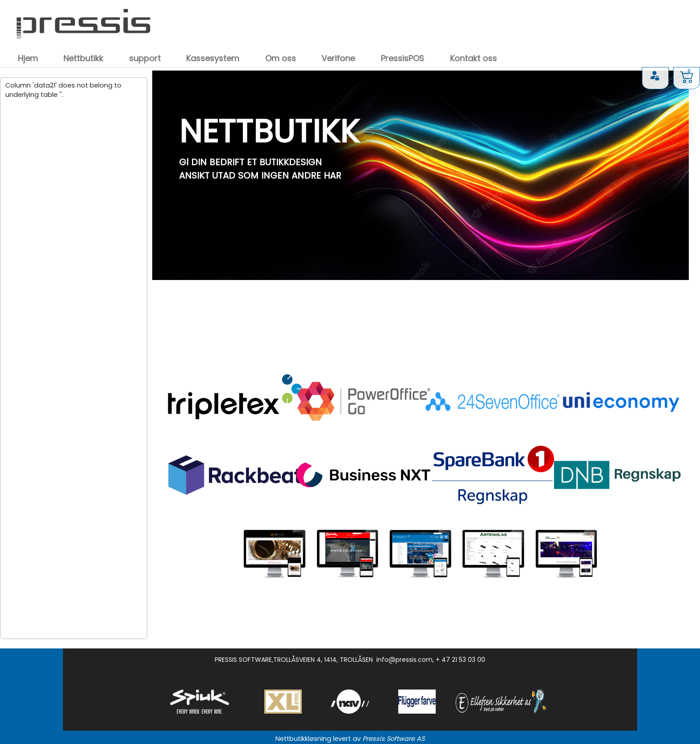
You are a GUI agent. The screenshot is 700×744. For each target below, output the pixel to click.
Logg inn (655, 76)
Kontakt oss (473, 58)
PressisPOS (402, 58)
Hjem (28, 58)
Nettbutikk (83, 58)
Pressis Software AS (394, 739)
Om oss (281, 58)
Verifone (338, 58)
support (145, 58)
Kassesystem (213, 58)
